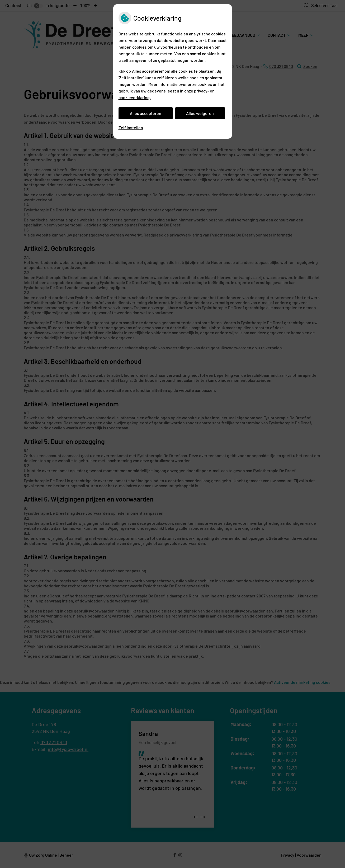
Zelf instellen (131, 127)
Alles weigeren (200, 113)
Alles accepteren (146, 113)
